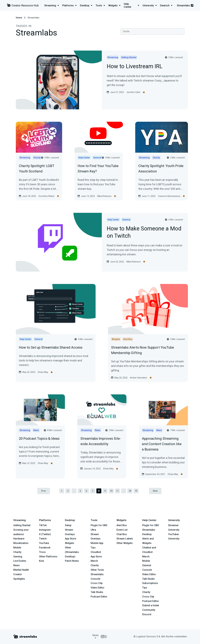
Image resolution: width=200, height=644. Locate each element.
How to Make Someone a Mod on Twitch (144, 232)
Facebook (45, 548)
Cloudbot (96, 552)
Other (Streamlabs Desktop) (72, 552)
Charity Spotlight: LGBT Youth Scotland (37, 169)
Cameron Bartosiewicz (169, 196)
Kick (41, 561)
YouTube (44, 543)
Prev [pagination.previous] (44, 491)
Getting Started (22, 525)
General (147, 566)
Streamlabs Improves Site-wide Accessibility (101, 441)
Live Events (20, 561)
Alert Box (122, 525)
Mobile (17, 548)
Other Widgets (125, 543)
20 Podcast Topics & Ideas (39, 439)
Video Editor (98, 588)
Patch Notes (72, 561)
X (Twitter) (45, 534)
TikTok (43, 525)
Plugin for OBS (99, 525)
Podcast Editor (99, 597)
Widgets (70, 543)
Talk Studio (97, 592)
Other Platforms (48, 557)
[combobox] (152, 31)
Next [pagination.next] (155, 491)
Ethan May (43, 372)
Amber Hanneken (139, 378)
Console (147, 570)
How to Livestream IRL (135, 67)
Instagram (45, 530)
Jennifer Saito (133, 92)
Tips (93, 548)
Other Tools (97, 570)
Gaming (18, 557)
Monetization (21, 543)
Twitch (43, 539)
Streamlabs (185, 5)
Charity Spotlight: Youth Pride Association (161, 169)
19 (136, 491)
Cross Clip (97, 583)
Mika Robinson (104, 196)
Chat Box (122, 534)
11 (117, 491)
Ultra (93, 530)
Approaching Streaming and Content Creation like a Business (162, 444)
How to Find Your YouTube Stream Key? (98, 169)
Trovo (42, 552)
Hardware (19, 539)
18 (130, 491)
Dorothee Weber (47, 196)
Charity (17, 552)
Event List (122, 530)
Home (19, 18)
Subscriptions (150, 583)
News (16, 566)
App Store (70, 539)
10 (111, 491)
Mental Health (21, 570)
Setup (68, 525)
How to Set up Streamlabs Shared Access (51, 347)
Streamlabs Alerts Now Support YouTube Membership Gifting (143, 350)
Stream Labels (125, 539)
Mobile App (97, 543)
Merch (94, 561)
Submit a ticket (151, 606)
